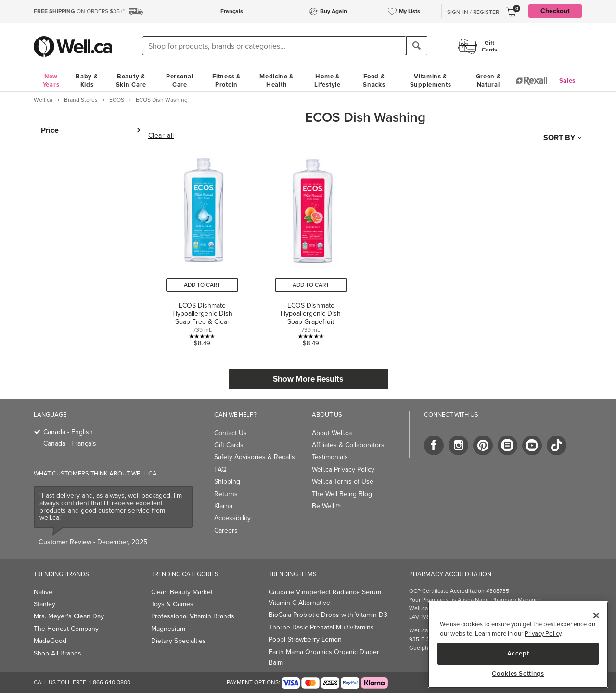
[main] (518, 645)
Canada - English (68, 432)
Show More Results (308, 379)
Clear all (161, 136)
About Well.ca (332, 433)
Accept (518, 653)
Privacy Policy (543, 634)
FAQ (220, 469)
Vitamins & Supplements (431, 80)
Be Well (326, 506)
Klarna (223, 506)
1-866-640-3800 (110, 682)
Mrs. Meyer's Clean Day (69, 616)
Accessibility (232, 518)
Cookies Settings (518, 674)
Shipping (227, 481)
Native (43, 592)
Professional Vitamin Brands (193, 616)
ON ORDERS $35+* (79, 11)
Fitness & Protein (226, 80)
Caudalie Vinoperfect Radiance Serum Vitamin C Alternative (325, 597)
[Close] (596, 616)
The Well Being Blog (342, 494)
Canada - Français (70, 443)
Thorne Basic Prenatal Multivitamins (321, 627)
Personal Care (180, 80)
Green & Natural (488, 80)
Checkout (555, 11)
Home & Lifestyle (327, 80)
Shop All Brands (58, 653)
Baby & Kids (87, 80)
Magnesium (168, 629)
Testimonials (330, 457)
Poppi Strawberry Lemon (305, 639)
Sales (568, 81)
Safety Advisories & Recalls (255, 457)
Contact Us (231, 433)
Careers (226, 531)
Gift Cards (229, 445)
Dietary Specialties (179, 641)
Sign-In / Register (473, 12)
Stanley (45, 604)
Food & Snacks (374, 80)
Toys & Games (172, 604)
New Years (51, 80)
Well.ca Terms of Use (343, 481)
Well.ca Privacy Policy (343, 469)
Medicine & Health (276, 80)
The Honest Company (66, 629)
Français (232, 11)
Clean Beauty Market (182, 592)
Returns (226, 494)
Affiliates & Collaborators (348, 445)
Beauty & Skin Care (131, 80)
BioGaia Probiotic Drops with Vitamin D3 (328, 615)
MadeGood (50, 641)
